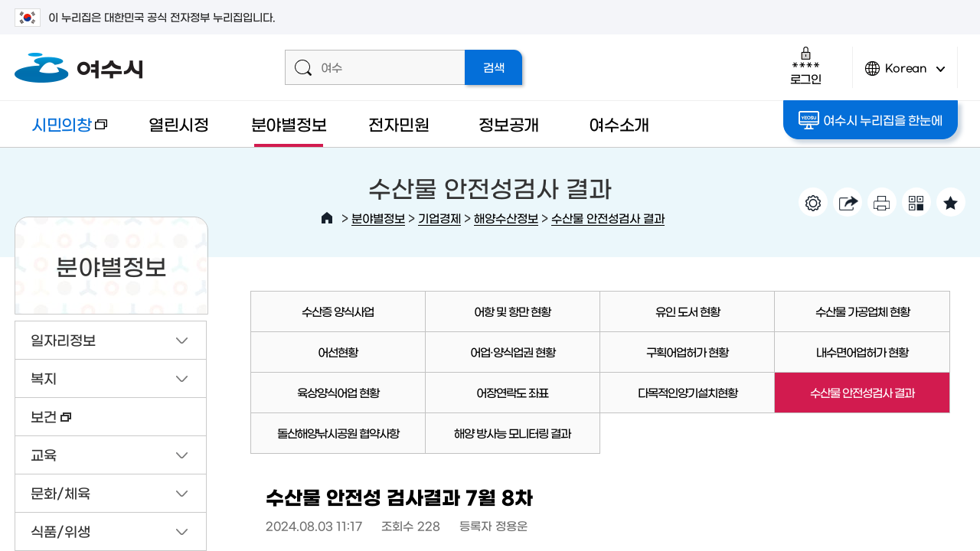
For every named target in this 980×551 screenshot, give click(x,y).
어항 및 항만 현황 (512, 311)
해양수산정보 (506, 218)
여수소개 (619, 124)
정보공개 (509, 124)
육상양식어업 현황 (338, 392)
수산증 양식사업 (338, 311)
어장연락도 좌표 (512, 392)
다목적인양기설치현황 (688, 392)
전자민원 (399, 124)
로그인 (806, 65)
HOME (327, 218)
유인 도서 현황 (688, 311)
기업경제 (439, 218)
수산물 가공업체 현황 (862, 311)
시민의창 (61, 131)
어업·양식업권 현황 (513, 352)
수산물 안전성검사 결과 (608, 218)
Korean (905, 75)
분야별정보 (289, 124)
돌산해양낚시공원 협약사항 (338, 433)
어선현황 (338, 352)
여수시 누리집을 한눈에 (870, 120)
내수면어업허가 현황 (862, 352)
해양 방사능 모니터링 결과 (512, 433)
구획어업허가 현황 (687, 352)
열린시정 (179, 124)
